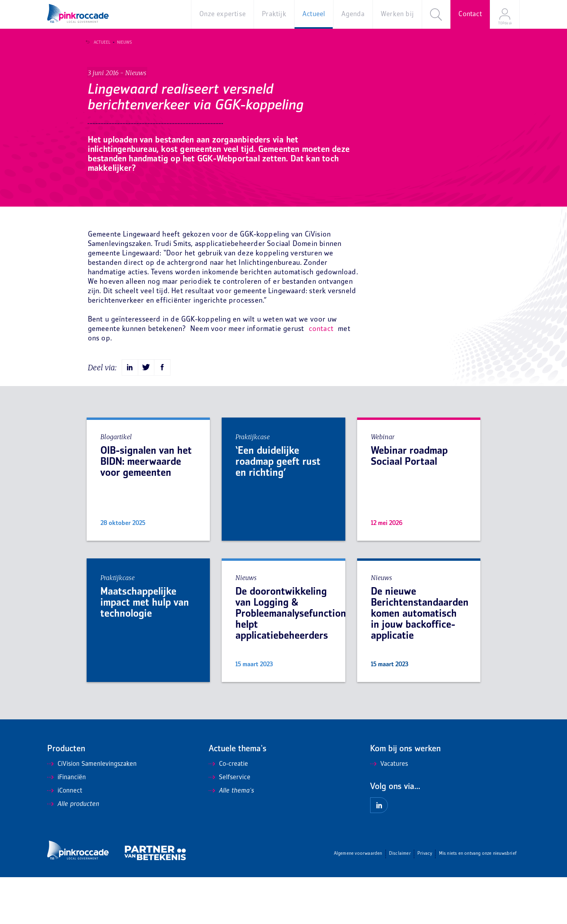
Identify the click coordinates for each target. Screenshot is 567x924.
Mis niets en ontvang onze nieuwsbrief (478, 901)
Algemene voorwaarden (358, 901)
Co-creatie (228, 811)
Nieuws (122, 43)
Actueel (99, 43)
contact (321, 376)
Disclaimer (400, 901)
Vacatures (389, 811)
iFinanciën (67, 824)
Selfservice (230, 824)
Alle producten (73, 851)
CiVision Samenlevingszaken (92, 811)
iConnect (65, 838)
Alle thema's (231, 838)
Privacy (425, 901)
